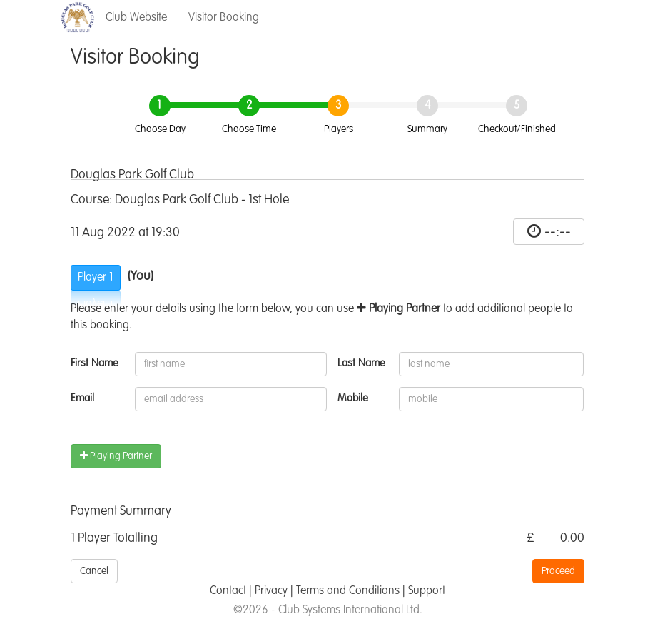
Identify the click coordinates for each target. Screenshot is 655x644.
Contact (228, 591)
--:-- (558, 232)
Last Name (361, 363)
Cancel (94, 571)
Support (427, 591)
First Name (95, 363)
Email (82, 398)
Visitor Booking (224, 18)
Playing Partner (116, 456)
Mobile (353, 398)
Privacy (271, 591)
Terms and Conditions (348, 591)
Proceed (558, 571)
